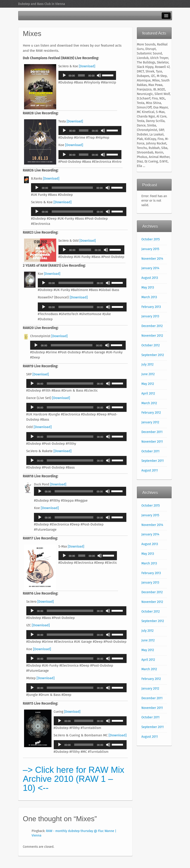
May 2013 (148, 287)
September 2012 (153, 355)
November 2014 (152, 259)
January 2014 (150, 268)
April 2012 (148, 393)
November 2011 (152, 442)
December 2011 (152, 432)
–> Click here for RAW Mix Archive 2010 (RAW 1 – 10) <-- (74, 779)
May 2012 (148, 384)
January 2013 (150, 316)
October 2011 (151, 451)
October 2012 (151, 345)
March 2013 (149, 297)
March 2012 (149, 403)
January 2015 (150, 249)
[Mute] (99, 75)
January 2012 (150, 422)
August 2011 (150, 470)
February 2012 (151, 413)
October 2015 (151, 239)
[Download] (87, 66)
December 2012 (152, 326)
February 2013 (151, 307)
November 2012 (152, 336)
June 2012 (148, 374)
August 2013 (150, 278)
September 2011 (153, 461)
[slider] (81, 75)
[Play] (64, 75)
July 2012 (148, 364)
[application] (87, 75)
